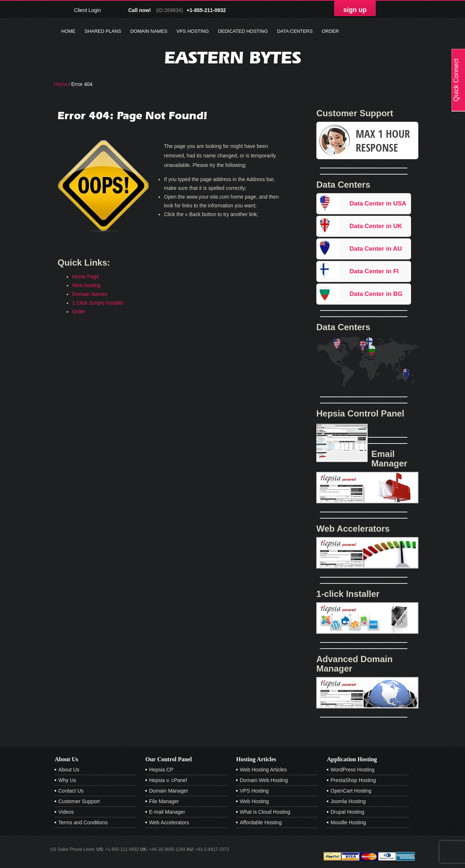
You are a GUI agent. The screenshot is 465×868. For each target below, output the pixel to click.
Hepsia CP (161, 770)
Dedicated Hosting (243, 31)
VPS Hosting (193, 31)
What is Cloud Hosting (265, 812)
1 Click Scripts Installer (98, 303)
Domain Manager (169, 791)
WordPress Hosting (352, 770)
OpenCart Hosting (351, 791)
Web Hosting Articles (263, 770)
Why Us (67, 780)
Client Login (87, 10)
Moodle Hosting (348, 822)
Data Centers (295, 31)
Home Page (86, 277)
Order (330, 31)
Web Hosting (254, 801)
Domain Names (149, 31)
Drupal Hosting (347, 812)
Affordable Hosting (261, 822)
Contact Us (71, 791)
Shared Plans (103, 31)
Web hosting (86, 285)
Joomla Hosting (348, 801)
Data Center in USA (378, 204)
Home (68, 31)
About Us (69, 770)
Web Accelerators (169, 822)
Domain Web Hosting (264, 780)
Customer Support (79, 801)
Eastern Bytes (233, 57)
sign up (355, 10)
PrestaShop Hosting (353, 780)
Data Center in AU (376, 249)
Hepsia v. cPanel (168, 780)
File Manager (164, 801)
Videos (66, 812)
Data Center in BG (376, 294)
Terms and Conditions (83, 822)
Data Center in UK (376, 226)
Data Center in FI (374, 271)
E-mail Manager (167, 812)
